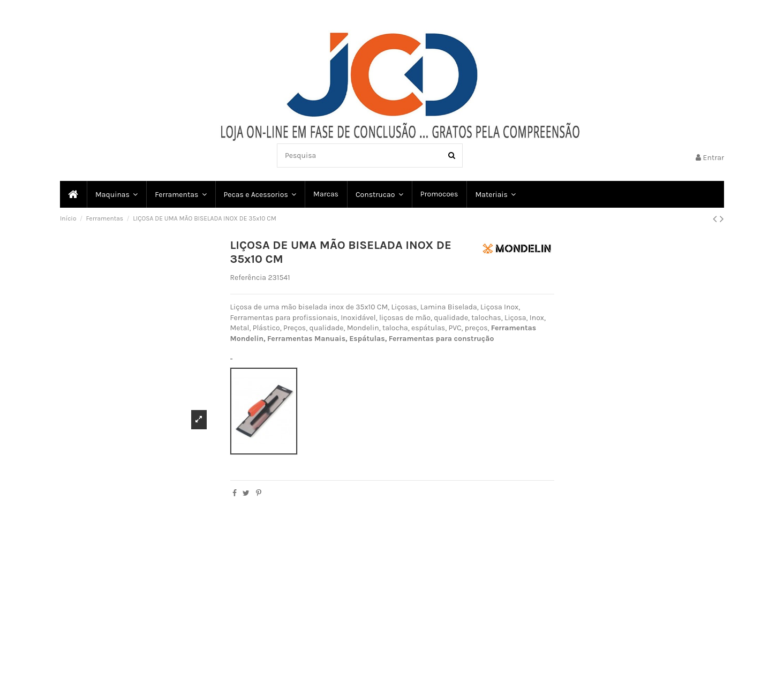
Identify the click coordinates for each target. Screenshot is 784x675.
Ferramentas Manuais (306, 339)
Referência (248, 278)
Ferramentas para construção (442, 339)
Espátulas (367, 339)
